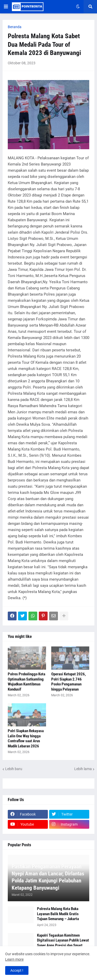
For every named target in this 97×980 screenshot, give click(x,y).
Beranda (15, 27)
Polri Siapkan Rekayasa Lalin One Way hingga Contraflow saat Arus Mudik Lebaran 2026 (26, 738)
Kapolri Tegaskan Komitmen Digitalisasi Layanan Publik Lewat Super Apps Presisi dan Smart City (63, 943)
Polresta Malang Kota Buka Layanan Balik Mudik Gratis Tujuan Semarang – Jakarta (58, 914)
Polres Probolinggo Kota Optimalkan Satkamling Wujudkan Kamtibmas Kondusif (27, 682)
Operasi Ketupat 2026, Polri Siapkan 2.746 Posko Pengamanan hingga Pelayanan (69, 682)
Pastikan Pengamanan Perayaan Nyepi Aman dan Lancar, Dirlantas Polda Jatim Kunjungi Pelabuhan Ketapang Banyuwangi (48, 877)
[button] (6, 7)
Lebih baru (14, 769)
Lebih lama (83, 769)
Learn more (14, 959)
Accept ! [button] (17, 970)
